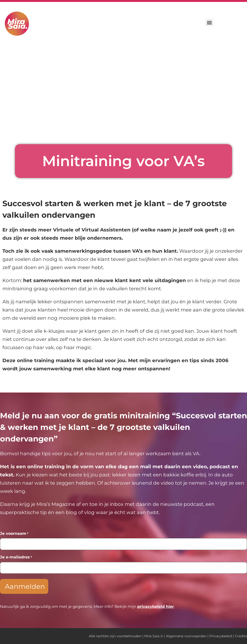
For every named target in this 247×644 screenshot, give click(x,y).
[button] (209, 23)
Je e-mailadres (16, 557)
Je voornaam (14, 534)
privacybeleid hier (156, 607)
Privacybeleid (221, 636)
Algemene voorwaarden (186, 636)
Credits (241, 636)
